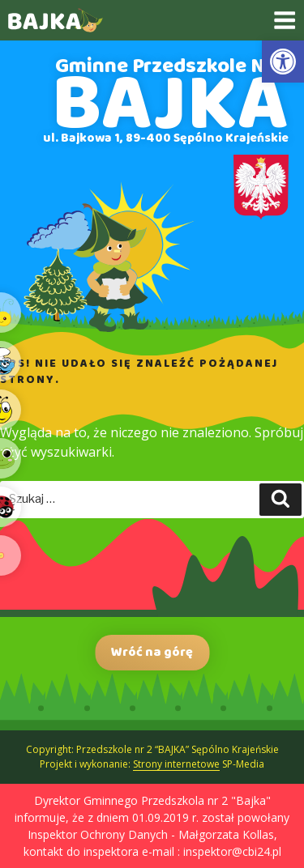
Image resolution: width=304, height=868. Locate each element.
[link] (283, 62)
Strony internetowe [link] (176, 764)
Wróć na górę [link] (152, 652)
